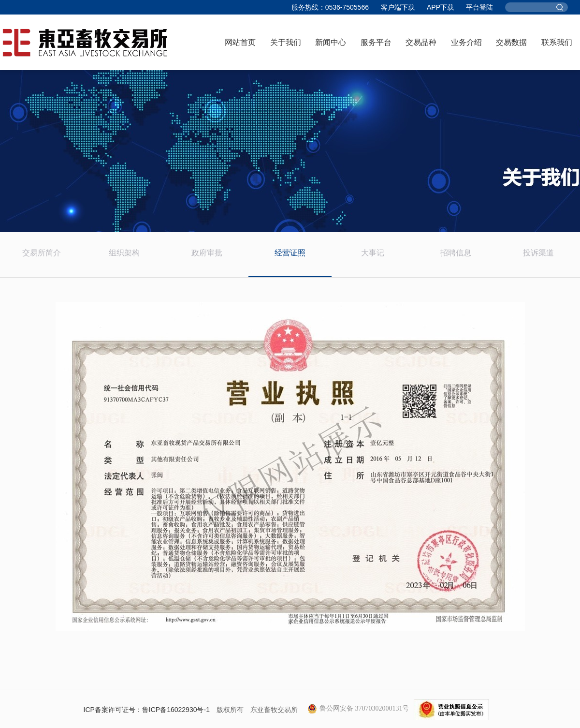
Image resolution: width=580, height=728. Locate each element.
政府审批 (207, 253)
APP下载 (440, 7)
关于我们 (286, 42)
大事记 (373, 253)
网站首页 (240, 42)
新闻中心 (331, 42)
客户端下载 (398, 7)
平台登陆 (479, 7)
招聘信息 (456, 253)
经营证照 (290, 253)
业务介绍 (466, 42)
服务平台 (376, 42)
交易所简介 (42, 253)
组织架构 (124, 253)
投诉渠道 (538, 253)
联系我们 (557, 42)
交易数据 (511, 42)
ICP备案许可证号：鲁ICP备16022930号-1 (147, 710)
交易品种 (421, 42)
